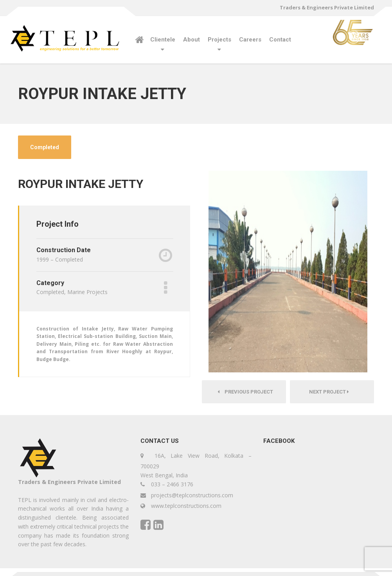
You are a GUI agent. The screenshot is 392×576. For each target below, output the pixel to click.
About (192, 40)
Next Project (332, 392)
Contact (280, 40)
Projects (219, 40)
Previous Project (244, 392)
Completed (45, 147)
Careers (250, 40)
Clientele (163, 40)
